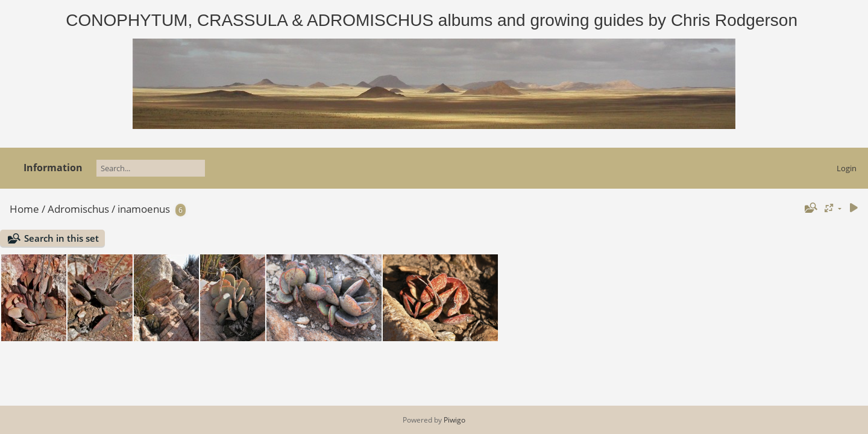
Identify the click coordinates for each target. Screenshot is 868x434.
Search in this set (61, 238)
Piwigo (454, 420)
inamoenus (144, 209)
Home (24, 209)
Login (847, 168)
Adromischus (78, 209)
